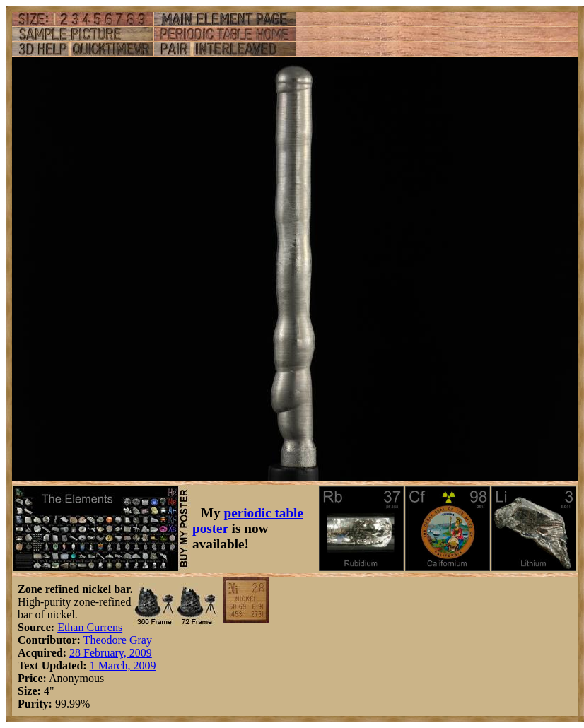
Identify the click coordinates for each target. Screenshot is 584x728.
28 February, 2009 (111, 653)
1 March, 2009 (123, 665)
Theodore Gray (118, 640)
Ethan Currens (90, 627)
